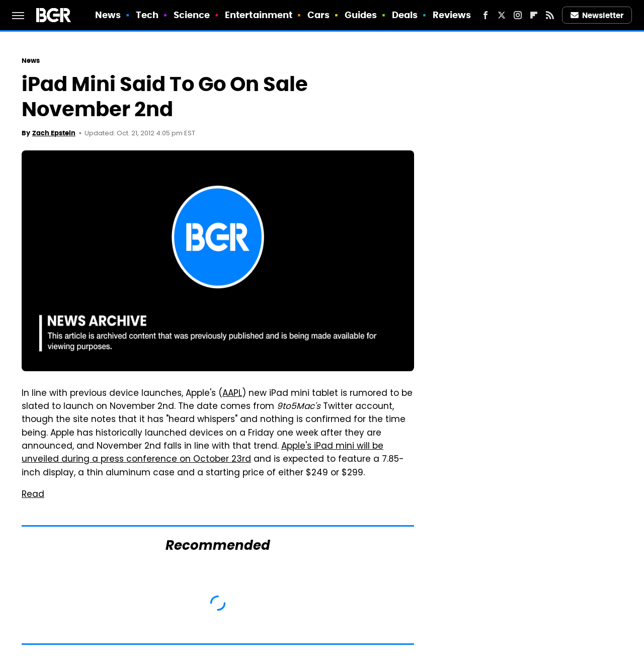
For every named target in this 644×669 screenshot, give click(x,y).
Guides (361, 15)
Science (192, 15)
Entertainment (259, 15)
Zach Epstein (54, 133)
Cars (318, 15)
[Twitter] (502, 15)
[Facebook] (486, 15)
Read (33, 495)
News (108, 15)
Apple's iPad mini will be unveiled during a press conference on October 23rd (203, 453)
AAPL (232, 394)
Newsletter (597, 15)
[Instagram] (518, 15)
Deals (405, 15)
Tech (147, 15)
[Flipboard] (534, 15)
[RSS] (550, 15)
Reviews (452, 15)
